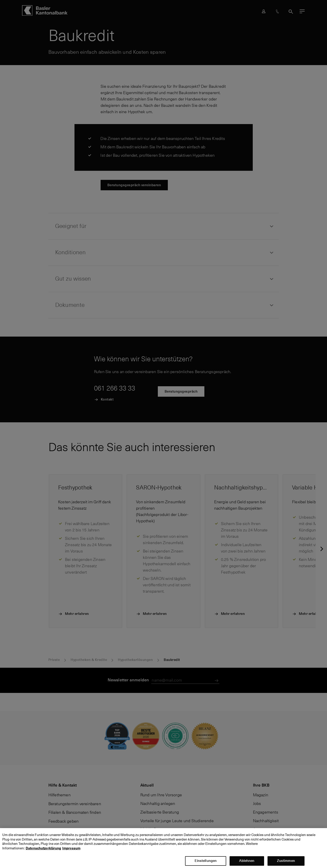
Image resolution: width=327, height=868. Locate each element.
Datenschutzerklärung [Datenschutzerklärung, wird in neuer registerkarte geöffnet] (43, 853)
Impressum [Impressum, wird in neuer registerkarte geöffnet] (71, 853)
